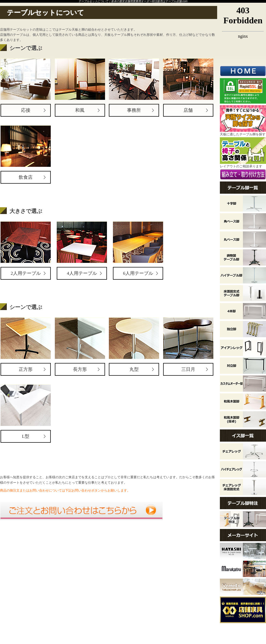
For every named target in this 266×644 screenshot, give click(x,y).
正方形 (26, 369)
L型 (26, 436)
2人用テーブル (26, 273)
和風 (80, 110)
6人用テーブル (138, 273)
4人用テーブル (82, 273)
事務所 (134, 110)
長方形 (80, 369)
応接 (26, 110)
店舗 (188, 110)
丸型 (134, 369)
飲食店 (26, 177)
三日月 (188, 369)
